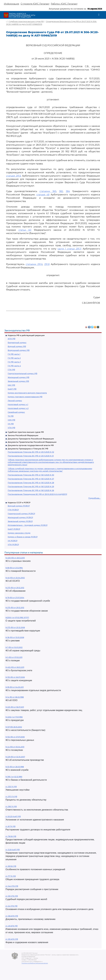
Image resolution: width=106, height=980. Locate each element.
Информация (12, 4)
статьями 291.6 (34, 264)
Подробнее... (94, 498)
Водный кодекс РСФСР (19, 506)
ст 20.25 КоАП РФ (13, 816)
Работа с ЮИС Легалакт (64, 4)
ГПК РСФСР (13, 510)
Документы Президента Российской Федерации (31, 439)
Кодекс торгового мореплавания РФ (25, 397)
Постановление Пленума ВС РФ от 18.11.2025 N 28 (31, 483)
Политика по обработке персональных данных (35, 963)
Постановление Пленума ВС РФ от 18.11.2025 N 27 (31, 479)
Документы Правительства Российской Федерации (32, 442)
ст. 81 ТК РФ (10, 826)
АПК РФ (12, 339)
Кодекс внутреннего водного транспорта (27, 393)
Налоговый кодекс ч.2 (18, 408)
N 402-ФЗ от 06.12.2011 (15, 667)
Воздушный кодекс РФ (19, 350)
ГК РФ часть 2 (14, 358)
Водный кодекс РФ (17, 346)
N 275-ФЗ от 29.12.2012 (15, 608)
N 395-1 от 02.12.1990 (14, 777)
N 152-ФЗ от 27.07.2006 (15, 737)
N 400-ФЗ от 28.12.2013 (15, 558)
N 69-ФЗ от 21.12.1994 (14, 568)
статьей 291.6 (14, 176)
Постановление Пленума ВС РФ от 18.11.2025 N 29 (31, 486)
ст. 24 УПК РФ (11, 906)
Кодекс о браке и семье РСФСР (23, 537)
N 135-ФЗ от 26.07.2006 (15, 677)
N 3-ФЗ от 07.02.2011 (14, 657)
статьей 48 (43, 195)
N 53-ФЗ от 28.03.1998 (15, 767)
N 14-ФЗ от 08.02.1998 (15, 697)
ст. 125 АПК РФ (12, 939)
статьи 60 (25, 230)
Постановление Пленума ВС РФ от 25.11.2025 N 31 (31, 456)
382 (61, 191)
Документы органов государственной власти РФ (31, 445)
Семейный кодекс (16, 412)
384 (68, 191)
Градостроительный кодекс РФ (22, 373)
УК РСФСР (13, 541)
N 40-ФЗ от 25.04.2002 (15, 578)
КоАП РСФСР (14, 529)
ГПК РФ (11, 370)
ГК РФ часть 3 (14, 362)
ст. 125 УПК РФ (12, 896)
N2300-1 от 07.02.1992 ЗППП (17, 618)
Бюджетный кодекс (17, 343)
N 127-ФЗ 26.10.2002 (14, 727)
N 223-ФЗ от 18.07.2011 (15, 707)
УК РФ (11, 424)
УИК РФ (11, 420)
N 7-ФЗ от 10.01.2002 (14, 647)
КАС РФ (11, 385)
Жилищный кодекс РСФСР (20, 517)
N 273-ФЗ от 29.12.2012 (15, 588)
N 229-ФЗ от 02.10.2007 (15, 757)
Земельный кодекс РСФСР (20, 521)
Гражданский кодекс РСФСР (21, 514)
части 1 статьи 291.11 (69, 249)
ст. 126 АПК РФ (12, 916)
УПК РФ (11, 428)
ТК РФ (11, 416)
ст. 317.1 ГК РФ (11, 797)
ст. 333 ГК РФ (11, 787)
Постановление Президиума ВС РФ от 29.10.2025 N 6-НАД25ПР (37, 494)
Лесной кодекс (15, 401)
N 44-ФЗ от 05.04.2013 (15, 747)
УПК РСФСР (13, 545)
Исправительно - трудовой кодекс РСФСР (28, 525)
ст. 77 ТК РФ (11, 876)
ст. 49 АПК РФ (12, 926)
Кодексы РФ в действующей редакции (26, 335)
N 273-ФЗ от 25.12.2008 (15, 627)
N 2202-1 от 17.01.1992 (14, 717)
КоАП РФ (12, 389)
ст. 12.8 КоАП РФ (13, 850)
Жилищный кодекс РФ (18, 377)
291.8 (47, 264)
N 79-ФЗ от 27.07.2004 (15, 598)
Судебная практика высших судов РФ (26, 432)
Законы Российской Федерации (23, 435)
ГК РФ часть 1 (14, 354)
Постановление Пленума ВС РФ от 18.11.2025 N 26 (31, 490)
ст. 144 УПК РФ (12, 886)
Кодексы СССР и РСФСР (19, 503)
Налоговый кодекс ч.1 (18, 404)
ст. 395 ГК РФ (11, 807)
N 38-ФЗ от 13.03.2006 (15, 637)
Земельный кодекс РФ (18, 381)
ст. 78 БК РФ (11, 836)
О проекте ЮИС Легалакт (35, 4)
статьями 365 (48, 191)
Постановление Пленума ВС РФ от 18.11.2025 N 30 (31, 475)
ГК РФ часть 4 (14, 366)
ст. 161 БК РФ (11, 866)
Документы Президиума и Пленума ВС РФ (28, 449)
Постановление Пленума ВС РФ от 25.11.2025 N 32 (31, 452)
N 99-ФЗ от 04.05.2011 (15, 687)
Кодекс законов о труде (19, 533)
